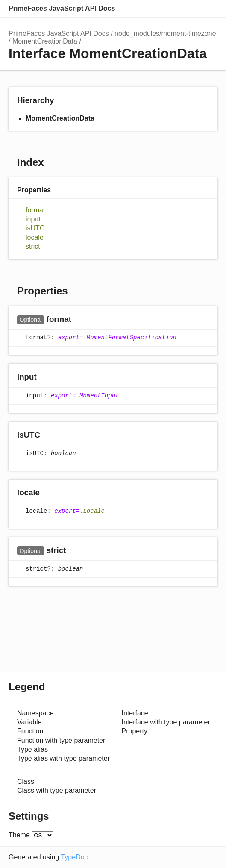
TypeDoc (74, 857)
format (35, 210)
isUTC (35, 228)
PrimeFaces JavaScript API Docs (62, 8)
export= (71, 338)
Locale (94, 511)
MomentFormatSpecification (132, 338)
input (33, 219)
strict (33, 246)
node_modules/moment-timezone (165, 34)
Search (175, 9)
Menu (209, 9)
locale (35, 237)
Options (192, 9)
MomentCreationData (45, 41)
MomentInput (99, 396)
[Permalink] (80, 320)
